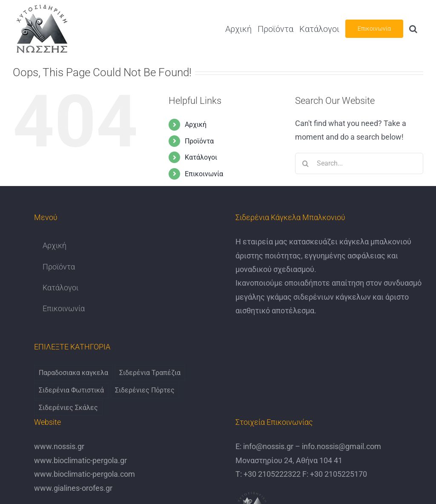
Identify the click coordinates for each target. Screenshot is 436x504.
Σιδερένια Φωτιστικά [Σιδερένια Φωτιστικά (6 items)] (71, 390)
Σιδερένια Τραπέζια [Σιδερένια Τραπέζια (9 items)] (150, 373)
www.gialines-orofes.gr (73, 488)
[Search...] (359, 163)
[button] (413, 29)
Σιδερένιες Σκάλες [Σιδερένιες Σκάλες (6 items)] (68, 408)
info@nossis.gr (267, 446)
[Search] (306, 163)
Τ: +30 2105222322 (268, 474)
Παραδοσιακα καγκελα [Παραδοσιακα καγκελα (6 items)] (73, 373)
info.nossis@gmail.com (341, 446)
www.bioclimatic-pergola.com (85, 474)
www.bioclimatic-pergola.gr (80, 460)
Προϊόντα (199, 141)
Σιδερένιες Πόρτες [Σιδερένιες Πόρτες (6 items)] (145, 390)
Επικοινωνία (204, 174)
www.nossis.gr (59, 446)
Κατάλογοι (201, 157)
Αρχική (196, 125)
